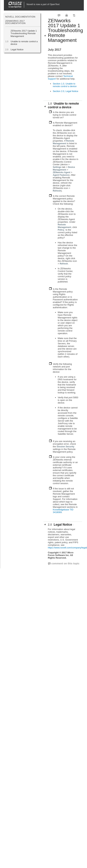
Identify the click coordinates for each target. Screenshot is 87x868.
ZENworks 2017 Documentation (15, 22)
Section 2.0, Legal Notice (66, 91)
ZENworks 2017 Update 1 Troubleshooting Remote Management (24, 33)
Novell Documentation (20, 17)
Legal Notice (17, 49)
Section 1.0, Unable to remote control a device (65, 85)
